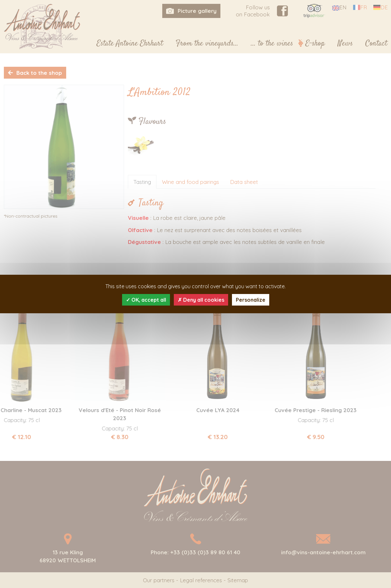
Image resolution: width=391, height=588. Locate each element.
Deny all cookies (201, 300)
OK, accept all (146, 300)
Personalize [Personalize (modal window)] (251, 300)
